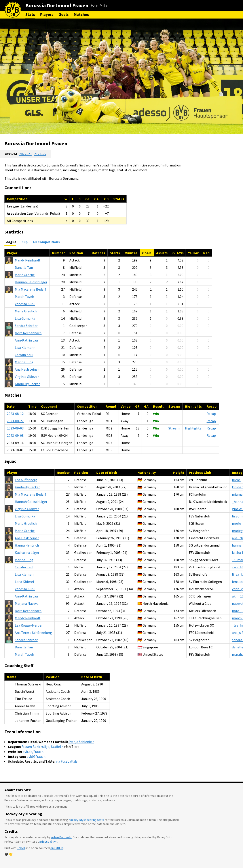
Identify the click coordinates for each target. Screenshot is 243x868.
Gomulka (25, 318)
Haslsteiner (27, 369)
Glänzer (27, 377)
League (10, 242)
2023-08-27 (15, 421)
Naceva (27, 603)
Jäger (27, 553)
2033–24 (11, 154)
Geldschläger (31, 282)
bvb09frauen (36, 756)
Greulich (26, 311)
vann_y (237, 589)
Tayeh (24, 297)
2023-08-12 (15, 414)
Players (47, 14)
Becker (27, 384)
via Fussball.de (67, 761)
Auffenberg (26, 480)
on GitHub (57, 848)
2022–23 (25, 154)
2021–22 (40, 154)
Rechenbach (28, 333)
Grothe (25, 275)
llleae (236, 480)
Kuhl (25, 304)
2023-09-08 (15, 435)
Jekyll (21, 848)
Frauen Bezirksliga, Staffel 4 (42, 747)
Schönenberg (33, 633)
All (46, 242)
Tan (24, 267)
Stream (174, 428)
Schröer (26, 326)
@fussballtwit (48, 842)
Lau (26, 340)
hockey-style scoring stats (86, 820)
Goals (64, 14)
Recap (211, 414)
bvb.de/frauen (33, 752)
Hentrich (27, 545)
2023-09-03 (15, 428)
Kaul (24, 355)
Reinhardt (28, 260)
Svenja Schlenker (81, 742)
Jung (24, 362)
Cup (25, 242)
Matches (81, 14)
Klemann (25, 347)
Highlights (193, 428)
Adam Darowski (61, 837)
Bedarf (30, 289)
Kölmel (24, 582)
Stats (30, 14)
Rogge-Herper (29, 625)
